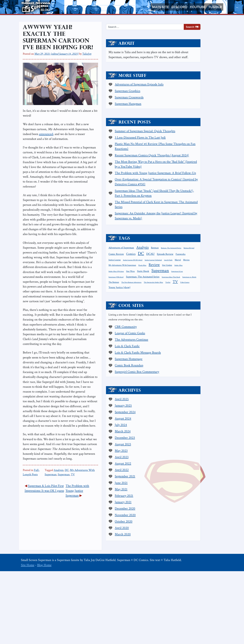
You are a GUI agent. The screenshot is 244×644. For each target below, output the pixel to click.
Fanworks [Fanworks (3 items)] (169, 313)
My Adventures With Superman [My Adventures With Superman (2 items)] (178, 323)
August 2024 (178, 491)
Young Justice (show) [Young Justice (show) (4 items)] (194, 354)
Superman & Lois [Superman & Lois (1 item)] (204, 334)
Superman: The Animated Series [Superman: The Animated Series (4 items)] (198, 339)
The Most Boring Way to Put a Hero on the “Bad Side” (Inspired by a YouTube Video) (194, 190)
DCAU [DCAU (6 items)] (188, 307)
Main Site (161, 7)
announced (110, 151)
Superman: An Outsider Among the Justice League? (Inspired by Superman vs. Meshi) (195, 261)
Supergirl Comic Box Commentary (192, 444)
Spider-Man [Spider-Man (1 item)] (180, 328)
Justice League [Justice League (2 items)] (182, 313)
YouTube (198, 7)
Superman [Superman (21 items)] (187, 333)
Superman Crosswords (185, 105)
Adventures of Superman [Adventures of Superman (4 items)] (177, 296)
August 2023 (178, 517)
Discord (179, 7)
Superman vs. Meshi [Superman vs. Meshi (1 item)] (191, 344)
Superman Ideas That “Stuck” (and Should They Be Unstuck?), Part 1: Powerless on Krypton (192, 233)
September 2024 (181, 485)
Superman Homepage (184, 431)
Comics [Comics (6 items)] (169, 307)
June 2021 (177, 556)
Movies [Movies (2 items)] (206, 318)
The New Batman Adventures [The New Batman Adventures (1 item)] (174, 349)
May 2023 (177, 523)
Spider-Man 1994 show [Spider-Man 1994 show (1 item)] (194, 328)
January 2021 (179, 575)
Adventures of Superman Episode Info (195, 93)
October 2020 (179, 594)
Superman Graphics (183, 99)
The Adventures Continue (187, 412)
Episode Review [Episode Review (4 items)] (203, 307)
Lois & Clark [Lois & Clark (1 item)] (187, 318)
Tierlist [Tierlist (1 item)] (210, 349)
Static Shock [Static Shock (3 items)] (170, 333)
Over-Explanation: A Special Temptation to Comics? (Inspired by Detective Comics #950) (193, 217)
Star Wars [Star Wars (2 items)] (209, 328)
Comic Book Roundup (184, 438)
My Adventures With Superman (114, 424)
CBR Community (181, 399)
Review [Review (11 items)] (210, 322)
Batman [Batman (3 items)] (210, 296)
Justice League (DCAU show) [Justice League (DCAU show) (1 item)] (200, 313)
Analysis (84, 424)
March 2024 (178, 504)
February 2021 (179, 568)
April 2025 (177, 472)
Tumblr (215, 7)
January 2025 (179, 478)
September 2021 (180, 549)
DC (92, 424)
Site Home (28, 638)
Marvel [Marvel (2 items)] (197, 318)
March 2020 (178, 607)
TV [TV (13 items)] (166, 354)
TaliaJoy (87, 50)
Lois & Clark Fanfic (183, 419)
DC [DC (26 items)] (179, 306)
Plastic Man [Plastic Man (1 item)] (198, 323)
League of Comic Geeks (185, 406)
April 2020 (177, 601)
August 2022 (178, 536)
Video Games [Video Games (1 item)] (176, 355)
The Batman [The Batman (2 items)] (206, 344)
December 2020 (180, 581)
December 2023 (180, 510)
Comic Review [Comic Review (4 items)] (207, 301)
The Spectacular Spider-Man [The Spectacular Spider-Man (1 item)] (196, 349)
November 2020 (181, 588)
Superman (140, 424)
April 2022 (177, 543)
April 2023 (177, 530)
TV (149, 424)
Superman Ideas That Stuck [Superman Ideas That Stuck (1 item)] (173, 344)
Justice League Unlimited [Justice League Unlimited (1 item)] (172, 318)
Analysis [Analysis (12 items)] (198, 295)
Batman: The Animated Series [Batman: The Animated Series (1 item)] (174, 301)
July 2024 (176, 498)
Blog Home (44, 638)
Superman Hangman (183, 112)
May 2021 (176, 562)
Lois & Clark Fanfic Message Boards (193, 425)
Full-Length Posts (44, 424)
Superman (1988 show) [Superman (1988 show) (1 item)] (171, 339)
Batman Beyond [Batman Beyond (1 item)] (192, 301)
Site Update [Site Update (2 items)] (169, 328)
